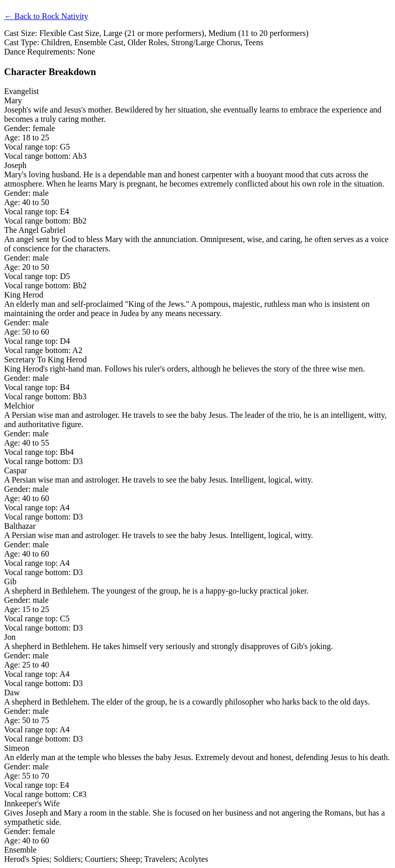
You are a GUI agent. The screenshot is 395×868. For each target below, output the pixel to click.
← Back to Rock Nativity (46, 16)
